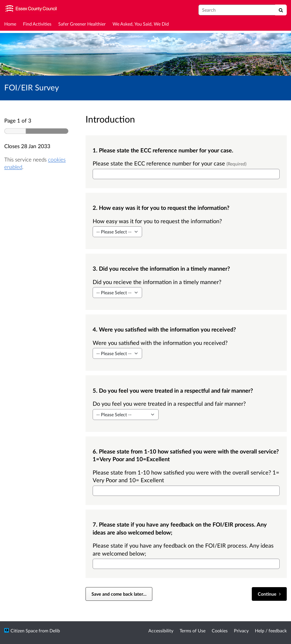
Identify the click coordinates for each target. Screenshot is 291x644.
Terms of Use (193, 630)
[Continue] (269, 594)
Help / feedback (271, 630)
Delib (55, 630)
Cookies (220, 630)
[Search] (281, 10)
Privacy (241, 630)
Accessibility (161, 630)
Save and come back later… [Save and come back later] (119, 594)
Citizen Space (24, 630)
